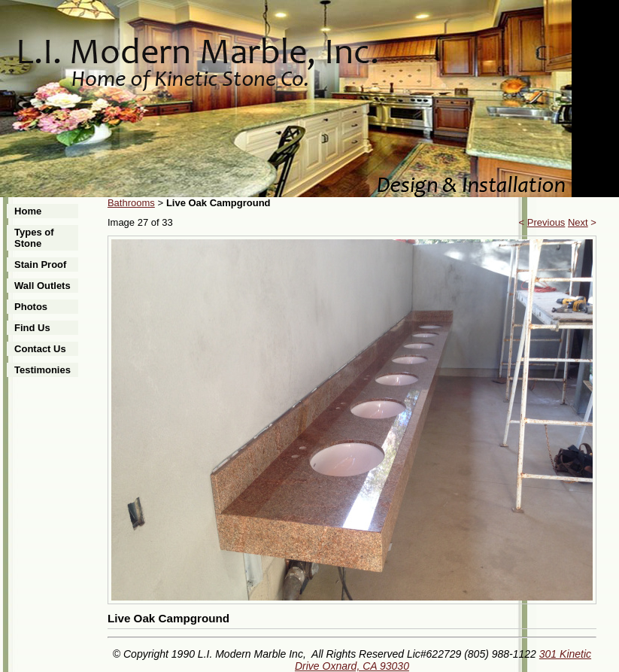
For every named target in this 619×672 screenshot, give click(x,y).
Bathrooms (131, 203)
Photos (31, 307)
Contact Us (40, 349)
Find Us (32, 328)
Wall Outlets (42, 286)
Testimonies (42, 370)
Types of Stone (34, 238)
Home (28, 211)
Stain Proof (40, 265)
